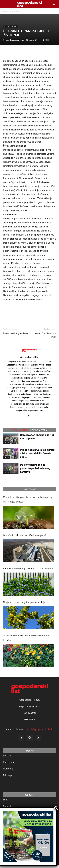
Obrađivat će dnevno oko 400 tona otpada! (24, 535)
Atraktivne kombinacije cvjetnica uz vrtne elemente (29, 569)
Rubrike (17, 11)
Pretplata (8, 806)
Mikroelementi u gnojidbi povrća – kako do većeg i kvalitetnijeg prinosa (28, 499)
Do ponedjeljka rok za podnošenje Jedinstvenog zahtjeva (35, 468)
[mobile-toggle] (5, 4)
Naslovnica (6, 11)
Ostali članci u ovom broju (46, 335)
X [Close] (56, 808)
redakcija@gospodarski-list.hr (39, 729)
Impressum (9, 762)
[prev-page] (5, 480)
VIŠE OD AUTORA (39, 430)
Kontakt (7, 756)
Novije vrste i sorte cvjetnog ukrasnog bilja (24, 602)
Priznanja (8, 775)
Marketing (8, 769)
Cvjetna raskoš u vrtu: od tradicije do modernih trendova (27, 638)
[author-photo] (30, 353)
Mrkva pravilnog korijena (16, 333)
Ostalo (15, 26)
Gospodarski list (17, 40)
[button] (55, 4)
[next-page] (10, 480)
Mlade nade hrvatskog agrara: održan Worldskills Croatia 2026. (38, 453)
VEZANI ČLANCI (20, 430)
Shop (6, 800)
